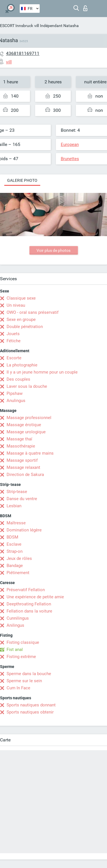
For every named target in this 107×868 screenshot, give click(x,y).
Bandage (15, 566)
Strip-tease (17, 492)
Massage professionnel (29, 418)
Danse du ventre (22, 499)
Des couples (18, 379)
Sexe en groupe (21, 319)
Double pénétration (25, 327)
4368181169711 (23, 53)
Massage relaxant (23, 467)
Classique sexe (21, 298)
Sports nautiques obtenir (30, 712)
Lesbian (14, 506)
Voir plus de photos (53, 250)
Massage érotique (24, 425)
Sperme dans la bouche (29, 674)
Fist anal (15, 650)
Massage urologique (26, 432)
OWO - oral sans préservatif (33, 312)
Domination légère (24, 530)
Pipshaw (15, 393)
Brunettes (70, 159)
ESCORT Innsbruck (17, 26)
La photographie (22, 365)
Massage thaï (19, 439)
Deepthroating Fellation (29, 604)
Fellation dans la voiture (29, 611)
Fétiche (14, 341)
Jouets (13, 334)
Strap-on (15, 551)
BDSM (12, 537)
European (70, 145)
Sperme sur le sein (24, 681)
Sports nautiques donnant (31, 705)
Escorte (14, 358)
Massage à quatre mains (30, 453)
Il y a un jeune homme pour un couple (42, 372)
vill (37, 26)
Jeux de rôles (19, 558)
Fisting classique (23, 642)
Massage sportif (22, 460)
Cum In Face (18, 688)
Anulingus (16, 401)
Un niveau (16, 305)
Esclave (14, 544)
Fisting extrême (21, 657)
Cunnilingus (18, 618)
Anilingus (15, 625)
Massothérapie (21, 446)
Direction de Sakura (25, 475)
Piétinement (18, 573)
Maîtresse (16, 523)
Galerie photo (22, 180)
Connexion (85, 8)
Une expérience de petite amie (35, 597)
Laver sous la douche (27, 386)
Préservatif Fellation (26, 590)
